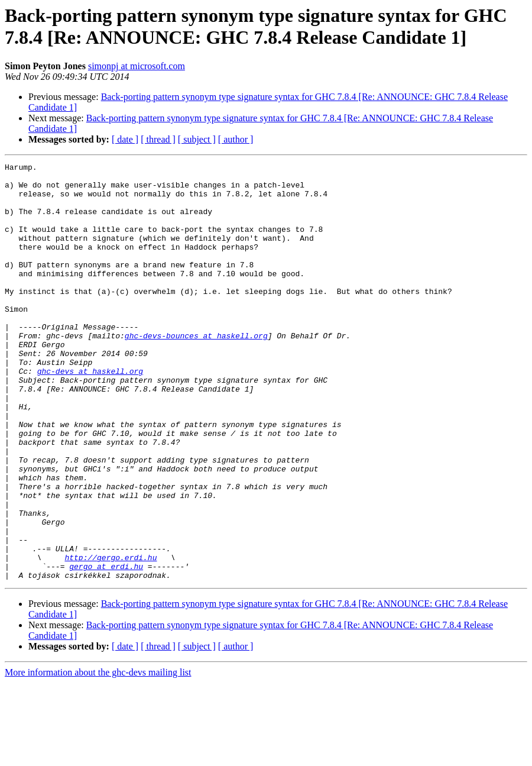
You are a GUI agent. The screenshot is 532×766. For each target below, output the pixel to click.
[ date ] (125, 139)
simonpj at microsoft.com (137, 66)
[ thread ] (158, 139)
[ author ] (236, 139)
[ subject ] (197, 139)
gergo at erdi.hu (106, 648)
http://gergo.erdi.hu (111, 637)
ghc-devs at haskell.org (90, 413)
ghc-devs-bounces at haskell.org (196, 371)
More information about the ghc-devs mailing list (98, 756)
